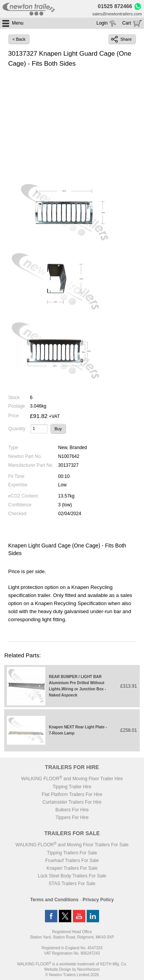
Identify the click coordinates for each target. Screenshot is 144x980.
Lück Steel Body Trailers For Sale (72, 876)
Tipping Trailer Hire (72, 787)
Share (121, 39)
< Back (19, 39)
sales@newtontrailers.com (117, 14)
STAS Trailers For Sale (72, 884)
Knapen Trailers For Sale (72, 868)
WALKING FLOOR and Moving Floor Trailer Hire (72, 779)
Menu (18, 23)
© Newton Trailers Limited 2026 (72, 975)
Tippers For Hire (72, 817)
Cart (127, 23)
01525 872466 (115, 6)
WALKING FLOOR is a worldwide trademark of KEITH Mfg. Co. (72, 964)
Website (58, 969)
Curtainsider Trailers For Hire (72, 802)
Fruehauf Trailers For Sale (72, 861)
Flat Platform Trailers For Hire (72, 794)
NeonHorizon (88, 969)
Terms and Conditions (55, 900)
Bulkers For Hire (72, 810)
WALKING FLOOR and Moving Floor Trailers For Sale (72, 845)
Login (102, 23)
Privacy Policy (98, 900)
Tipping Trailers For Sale (72, 853)
